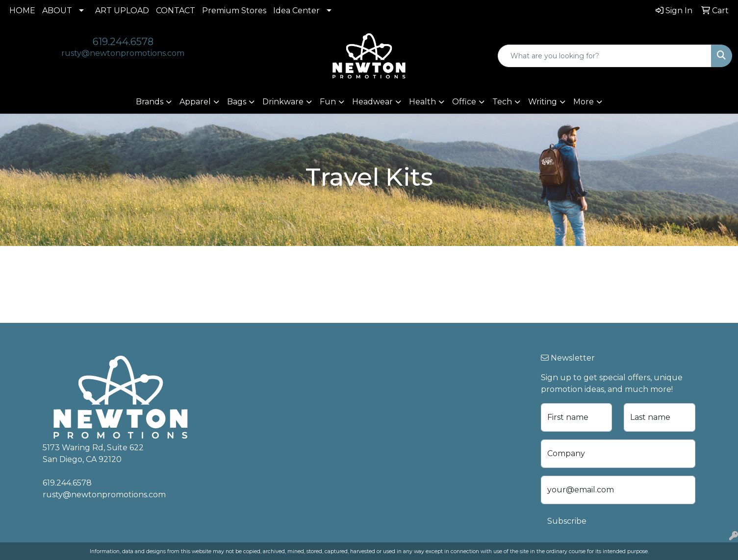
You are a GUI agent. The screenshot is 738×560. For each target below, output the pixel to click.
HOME (22, 11)
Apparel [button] (195, 102)
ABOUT (57, 11)
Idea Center (296, 11)
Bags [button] (237, 102)
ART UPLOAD (122, 11)
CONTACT (176, 11)
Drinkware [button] (283, 102)
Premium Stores (234, 11)
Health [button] (422, 102)
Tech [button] (502, 102)
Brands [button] (150, 102)
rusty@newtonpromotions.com (123, 53)
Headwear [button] (372, 102)
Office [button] (464, 102)
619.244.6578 (123, 42)
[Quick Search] (605, 56)
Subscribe (567, 521)
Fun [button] (328, 102)
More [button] (584, 102)
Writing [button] (543, 102)
